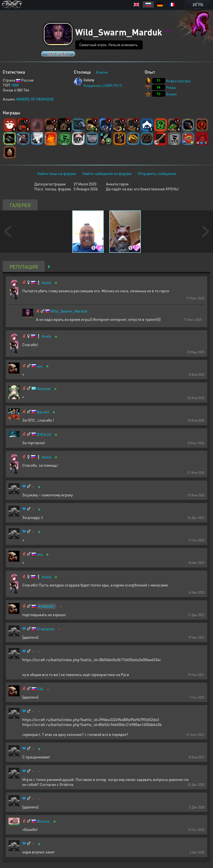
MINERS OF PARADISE (35, 99)
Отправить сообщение (157, 173)
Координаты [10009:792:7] (103, 86)
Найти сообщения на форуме (107, 173)
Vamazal (44, 389)
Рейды (171, 87)
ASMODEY (47, 606)
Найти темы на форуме (57, 173)
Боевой (171, 94)
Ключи (102, 72)
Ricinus (43, 821)
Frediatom (46, 629)
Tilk (40, 689)
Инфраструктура (178, 81)
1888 (15, 85)
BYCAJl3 (44, 434)
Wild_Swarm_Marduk (69, 311)
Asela (46, 283)
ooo (40, 366)
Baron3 (43, 412)
